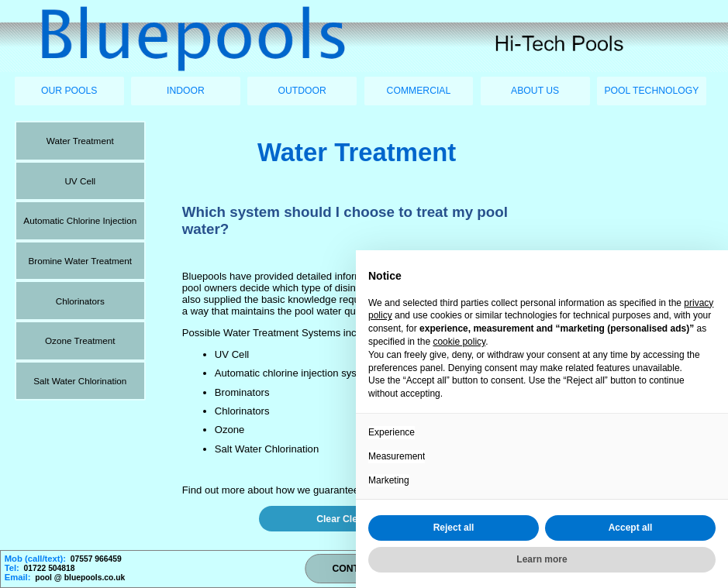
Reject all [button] (454, 528)
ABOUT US (535, 91)
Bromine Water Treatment (80, 261)
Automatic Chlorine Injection (80, 220)
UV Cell (80, 181)
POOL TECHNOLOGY (651, 91)
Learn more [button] (542, 559)
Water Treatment (80, 141)
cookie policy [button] (459, 342)
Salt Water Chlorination (80, 381)
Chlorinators (80, 301)
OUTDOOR (302, 91)
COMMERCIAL (419, 91)
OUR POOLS (69, 91)
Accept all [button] (631, 528)
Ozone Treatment (80, 340)
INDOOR (186, 91)
